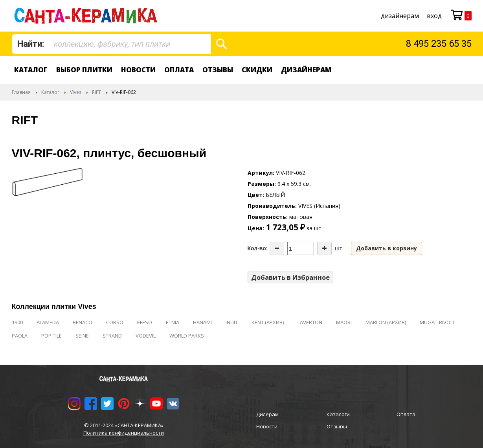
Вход (434, 16)
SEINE (82, 336)
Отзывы (218, 70)
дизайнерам (400, 16)
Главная (21, 92)
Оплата (179, 70)
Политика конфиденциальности (124, 433)
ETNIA (173, 322)
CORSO (115, 322)
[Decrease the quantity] (277, 248)
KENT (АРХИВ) (268, 322)
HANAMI (202, 322)
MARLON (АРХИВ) (386, 322)
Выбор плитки (84, 70)
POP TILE (51, 336)
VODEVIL (146, 336)
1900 (17, 322)
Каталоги (338, 414)
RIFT (96, 92)
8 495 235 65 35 (439, 44)
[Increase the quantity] (324, 248)
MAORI (344, 322)
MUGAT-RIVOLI (437, 322)
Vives (76, 92)
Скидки (257, 70)
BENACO (83, 322)
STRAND (112, 336)
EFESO (145, 322)
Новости (138, 70)
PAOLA (20, 336)
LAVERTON (310, 322)
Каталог (31, 70)
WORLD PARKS (187, 336)
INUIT (232, 322)
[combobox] (112, 44)
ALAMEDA (48, 322)
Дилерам (267, 414)
